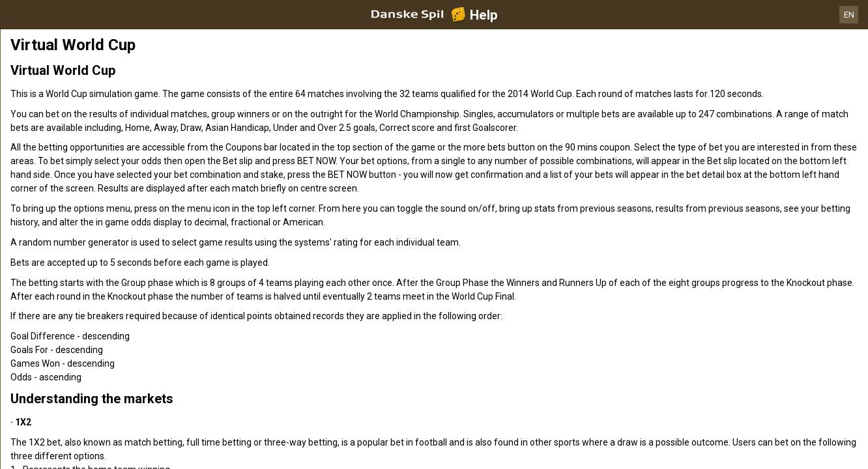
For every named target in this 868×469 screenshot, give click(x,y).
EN (849, 15)
